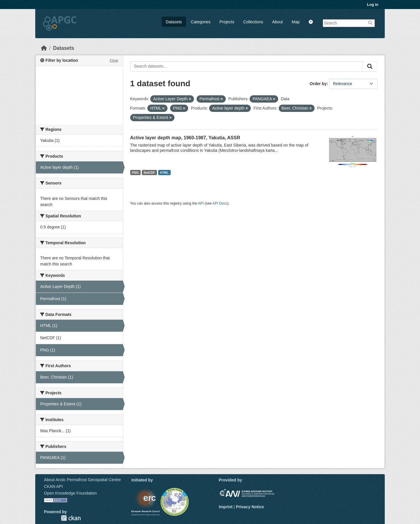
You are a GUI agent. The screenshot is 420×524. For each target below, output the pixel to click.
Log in (373, 5)
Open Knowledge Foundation (70, 493)
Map (296, 22)
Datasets (174, 22)
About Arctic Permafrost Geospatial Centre (82, 480)
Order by (318, 84)
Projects (227, 22)
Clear (114, 61)
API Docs (220, 203)
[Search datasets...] (247, 66)
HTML (164, 173)
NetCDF (150, 173)
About (277, 22)
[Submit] (370, 66)
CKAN (71, 518)
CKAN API (53, 486)
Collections (253, 22)
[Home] (44, 48)
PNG (135, 173)
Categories (201, 22)
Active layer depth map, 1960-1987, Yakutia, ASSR (185, 138)
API (201, 203)
